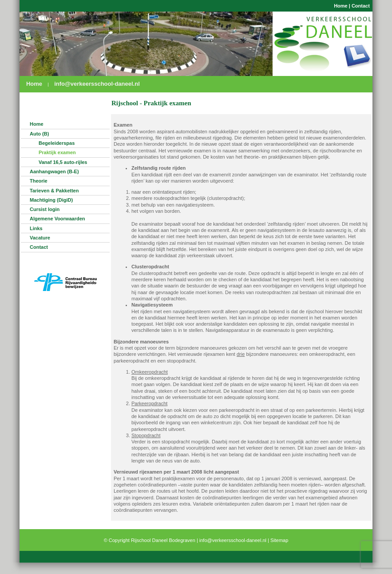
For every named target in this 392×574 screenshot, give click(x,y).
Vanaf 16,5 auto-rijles (63, 162)
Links (36, 228)
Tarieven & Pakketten (54, 191)
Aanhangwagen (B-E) (54, 171)
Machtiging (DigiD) (51, 200)
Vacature (40, 238)
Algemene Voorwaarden (57, 219)
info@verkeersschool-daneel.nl (97, 84)
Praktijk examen (57, 152)
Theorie (39, 181)
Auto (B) (39, 134)
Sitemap (279, 540)
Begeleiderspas (57, 143)
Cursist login (45, 209)
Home (341, 6)
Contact (361, 6)
